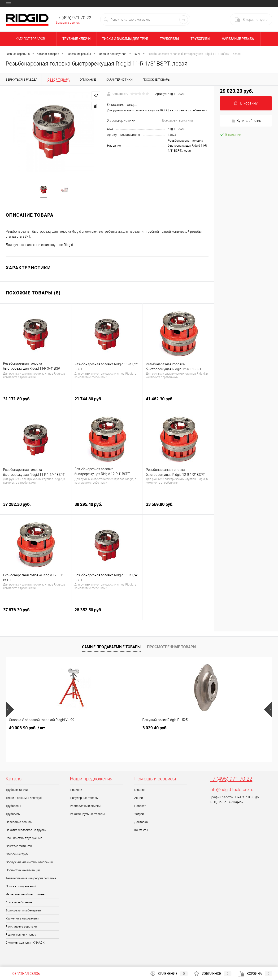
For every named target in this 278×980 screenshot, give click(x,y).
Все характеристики (178, 120)
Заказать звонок (68, 23)
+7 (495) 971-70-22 (231, 779)
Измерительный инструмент (26, 895)
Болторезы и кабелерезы (24, 911)
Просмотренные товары (172, 647)
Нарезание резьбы (238, 39)
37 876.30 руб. (36, 613)
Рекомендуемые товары (87, 814)
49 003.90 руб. (27, 728)
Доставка (141, 822)
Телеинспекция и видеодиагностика (31, 879)
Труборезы (169, 39)
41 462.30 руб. (178, 402)
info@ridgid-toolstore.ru (232, 790)
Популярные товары (84, 798)
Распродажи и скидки (85, 806)
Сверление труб (17, 855)
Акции (139, 798)
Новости (140, 806)
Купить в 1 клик (246, 121)
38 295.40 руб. (107, 507)
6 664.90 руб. (199, 728)
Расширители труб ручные (24, 838)
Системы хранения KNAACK (25, 943)
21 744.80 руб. (107, 402)
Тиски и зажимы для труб (125, 39)
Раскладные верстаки (21, 927)
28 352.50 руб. (107, 613)
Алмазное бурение (19, 903)
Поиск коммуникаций (21, 887)
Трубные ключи (76, 39)
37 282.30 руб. (36, 507)
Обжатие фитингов (19, 847)
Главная (140, 790)
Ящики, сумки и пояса (21, 935)
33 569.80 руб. (178, 507)
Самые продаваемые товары (111, 647)
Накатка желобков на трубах (26, 830)
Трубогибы (200, 39)
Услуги (139, 814)
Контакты (141, 830)
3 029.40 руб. (111, 728)
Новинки (76, 790)
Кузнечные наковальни (22, 919)
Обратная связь (23, 974)
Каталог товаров (30, 39)
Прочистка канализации (23, 871)
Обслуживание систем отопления (29, 863)
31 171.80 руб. (36, 402)
